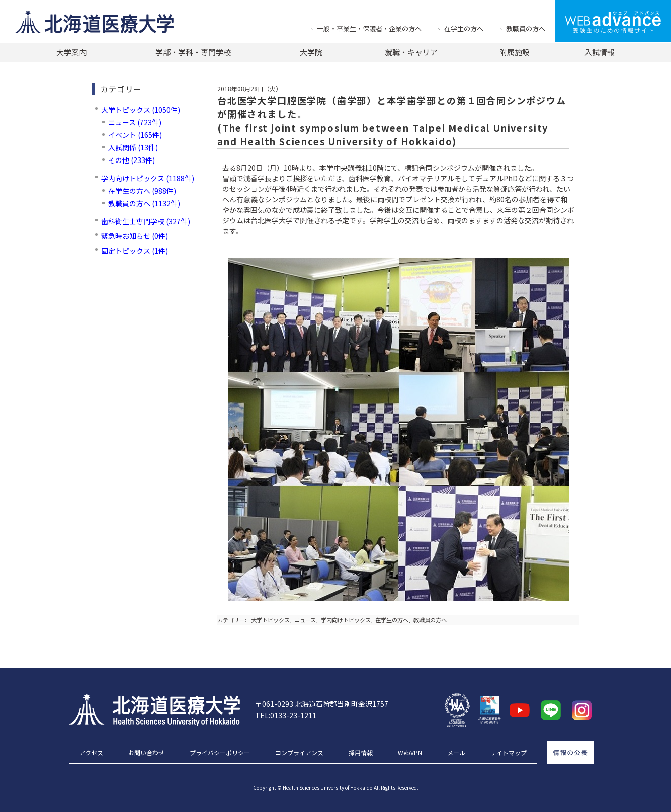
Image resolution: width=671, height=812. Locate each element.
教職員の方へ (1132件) (144, 203)
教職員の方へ (526, 28)
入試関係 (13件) (133, 147)
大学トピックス (270, 620)
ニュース (305, 620)
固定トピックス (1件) (135, 251)
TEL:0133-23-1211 (286, 715)
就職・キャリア (411, 52)
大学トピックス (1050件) (141, 110)
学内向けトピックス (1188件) (148, 178)
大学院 (311, 52)
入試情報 (600, 52)
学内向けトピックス (346, 620)
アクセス (91, 753)
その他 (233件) (132, 160)
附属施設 (515, 52)
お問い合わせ (146, 753)
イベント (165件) (135, 135)
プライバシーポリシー (220, 753)
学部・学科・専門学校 (193, 52)
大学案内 (71, 52)
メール (456, 753)
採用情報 (361, 753)
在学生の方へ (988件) (142, 191)
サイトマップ (509, 753)
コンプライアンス (299, 753)
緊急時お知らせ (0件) (135, 236)
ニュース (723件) (135, 122)
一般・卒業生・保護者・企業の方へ (369, 28)
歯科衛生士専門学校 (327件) (146, 221)
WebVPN (410, 753)
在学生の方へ (464, 28)
